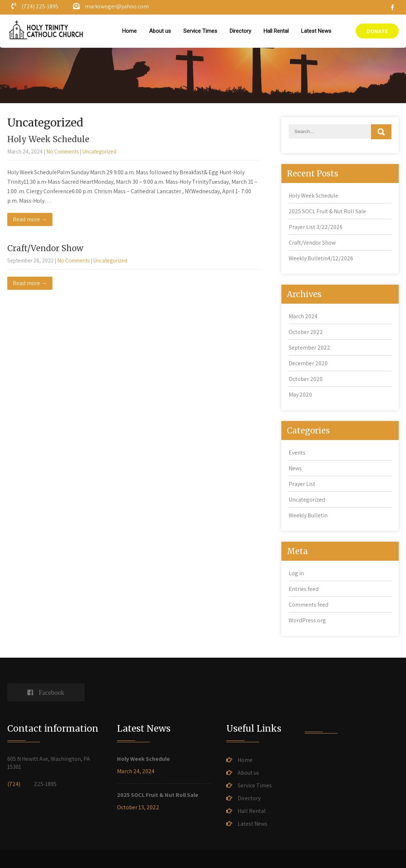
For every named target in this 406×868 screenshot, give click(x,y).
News (295, 468)
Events (297, 453)
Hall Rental (276, 31)
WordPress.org (307, 620)
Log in (296, 573)
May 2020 (300, 395)
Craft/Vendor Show (45, 248)
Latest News (316, 31)
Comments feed (309, 605)
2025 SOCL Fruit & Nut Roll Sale (327, 211)
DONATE (377, 31)
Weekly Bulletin (308, 515)
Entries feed (304, 589)
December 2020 (308, 363)
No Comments (63, 151)
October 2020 (306, 379)
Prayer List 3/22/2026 (316, 227)
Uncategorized (99, 151)
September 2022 (309, 348)
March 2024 (303, 316)
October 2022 (306, 332)
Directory (240, 31)
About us (160, 31)
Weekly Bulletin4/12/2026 (321, 258)
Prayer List (302, 484)
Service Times (200, 31)
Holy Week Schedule (48, 139)
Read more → (30, 219)
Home (129, 31)
